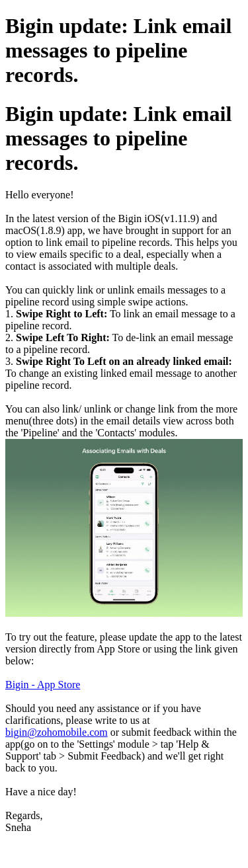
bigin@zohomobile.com (57, 732)
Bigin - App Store (43, 685)
